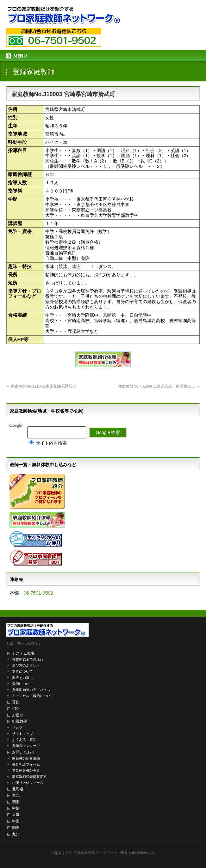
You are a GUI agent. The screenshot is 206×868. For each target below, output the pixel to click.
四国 (16, 828)
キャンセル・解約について (33, 696)
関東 (16, 802)
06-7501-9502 (38, 593)
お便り (18, 715)
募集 (16, 702)
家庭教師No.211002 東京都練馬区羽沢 (41, 386)
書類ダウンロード (26, 746)
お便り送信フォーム (28, 783)
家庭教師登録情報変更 (29, 777)
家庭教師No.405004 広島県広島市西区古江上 (159, 386)
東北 (16, 795)
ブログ (17, 728)
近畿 (16, 815)
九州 (16, 834)
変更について (22, 671)
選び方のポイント (26, 665)
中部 (16, 808)
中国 (16, 821)
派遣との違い (22, 678)
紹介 (16, 709)
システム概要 (23, 653)
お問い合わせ (23, 752)
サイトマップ (22, 734)
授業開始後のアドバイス (31, 690)
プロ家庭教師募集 (26, 770)
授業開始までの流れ (28, 659)
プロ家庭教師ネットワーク (96, 853)
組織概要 (20, 721)
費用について (22, 684)
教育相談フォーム (26, 764)
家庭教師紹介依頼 (26, 758)
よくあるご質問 (24, 740)
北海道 (18, 789)
